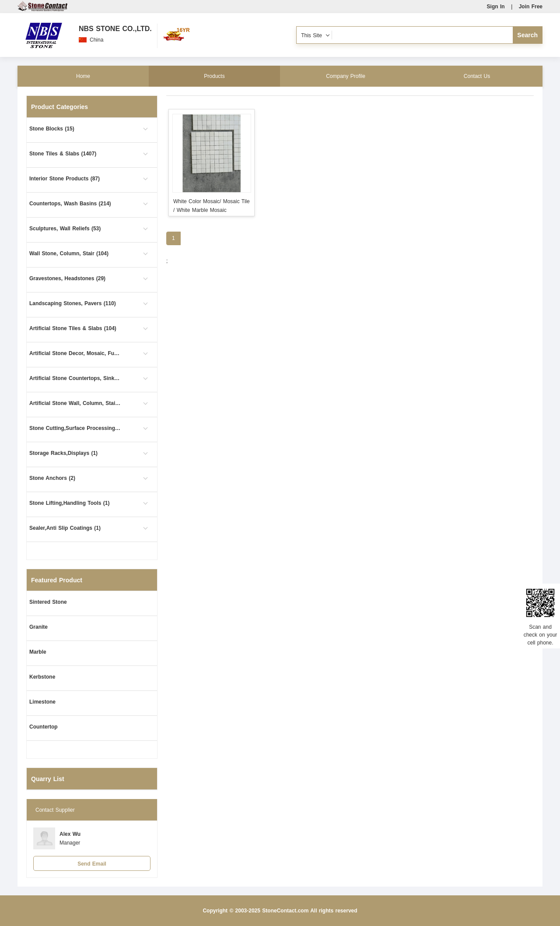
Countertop (44, 727)
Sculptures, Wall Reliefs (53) (65, 229)
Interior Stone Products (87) (65, 179)
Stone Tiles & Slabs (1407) (63, 154)
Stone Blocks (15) (52, 129)
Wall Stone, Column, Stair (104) (69, 254)
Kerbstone (42, 677)
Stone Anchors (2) (52, 478)
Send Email (92, 864)
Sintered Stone (48, 602)
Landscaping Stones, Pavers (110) (73, 303)
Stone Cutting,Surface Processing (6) (75, 428)
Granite (38, 627)
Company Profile (346, 76)
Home (83, 76)
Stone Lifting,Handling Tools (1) (69, 503)
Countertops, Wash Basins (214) (70, 204)
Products (214, 76)
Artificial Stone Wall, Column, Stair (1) (75, 403)
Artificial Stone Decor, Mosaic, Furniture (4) (75, 353)
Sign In (496, 7)
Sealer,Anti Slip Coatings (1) (65, 528)
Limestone (42, 702)
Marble (38, 652)
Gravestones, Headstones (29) (67, 278)
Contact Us (477, 76)
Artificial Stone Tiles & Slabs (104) (73, 328)
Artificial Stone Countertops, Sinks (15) (75, 378)
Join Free (531, 7)
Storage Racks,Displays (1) (63, 453)
